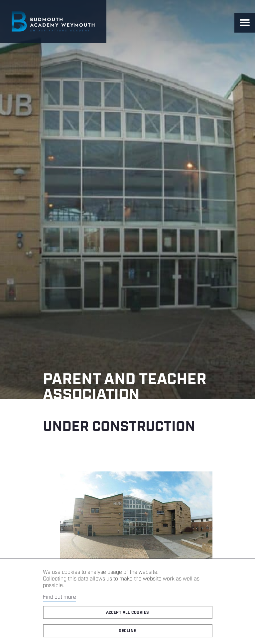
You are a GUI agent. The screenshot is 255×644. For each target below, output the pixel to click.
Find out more (60, 597)
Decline (127, 631)
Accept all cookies (128, 613)
